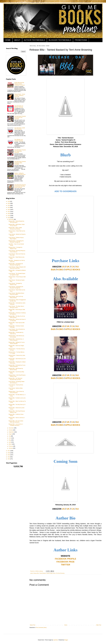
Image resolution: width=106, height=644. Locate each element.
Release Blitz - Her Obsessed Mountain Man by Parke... (15, 379)
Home (66, 625)
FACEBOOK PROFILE (66, 559)
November (11, 428)
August (11, 434)
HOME (8, 40)
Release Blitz (36, 573)
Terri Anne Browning (60, 573)
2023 (9, 207)
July (10, 436)
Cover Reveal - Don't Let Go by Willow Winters (16, 297)
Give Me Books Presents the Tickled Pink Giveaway (20, 151)
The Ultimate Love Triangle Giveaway (19, 140)
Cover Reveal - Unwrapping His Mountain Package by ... (16, 287)
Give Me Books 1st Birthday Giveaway (19, 107)
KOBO (60, 270)
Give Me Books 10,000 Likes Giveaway (20, 129)
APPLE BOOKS (73, 270)
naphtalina (56, 640)
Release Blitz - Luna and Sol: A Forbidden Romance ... (16, 425)
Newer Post (33, 625)
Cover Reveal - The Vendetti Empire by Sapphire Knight (17, 274)
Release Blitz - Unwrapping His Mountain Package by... (16, 264)
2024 (9, 205)
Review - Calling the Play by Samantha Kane (20, 174)
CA (73, 267)
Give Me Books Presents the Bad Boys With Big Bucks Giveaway (20, 186)
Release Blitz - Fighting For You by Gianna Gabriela (17, 343)
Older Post (99, 625)
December (11, 219)
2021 (9, 212)
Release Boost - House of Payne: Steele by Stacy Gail (20, 95)
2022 (9, 210)
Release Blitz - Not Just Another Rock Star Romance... (16, 422)
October (11, 430)
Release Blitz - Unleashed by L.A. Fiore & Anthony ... (16, 340)
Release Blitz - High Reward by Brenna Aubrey (16, 369)
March (10, 444)
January (11, 448)
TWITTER (66, 565)
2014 (9, 457)
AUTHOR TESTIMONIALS (35, 40)
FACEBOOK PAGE (66, 562)
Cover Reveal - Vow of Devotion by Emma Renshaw (17, 330)
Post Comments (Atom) (41, 628)
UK (68, 267)
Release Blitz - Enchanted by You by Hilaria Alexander (17, 366)
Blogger (66, 640)
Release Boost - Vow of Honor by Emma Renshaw (16, 392)
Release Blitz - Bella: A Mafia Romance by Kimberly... (15, 228)
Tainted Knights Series (51, 573)
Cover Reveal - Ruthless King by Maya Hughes (16, 238)
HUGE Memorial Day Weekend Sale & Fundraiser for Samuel (20, 84)
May (10, 440)
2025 (9, 203)
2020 (9, 214)
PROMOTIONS (81, 40)
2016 (9, 453)
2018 (9, 218)
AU (77, 267)
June (10, 438)
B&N (53, 270)
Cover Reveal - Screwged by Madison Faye (15, 284)
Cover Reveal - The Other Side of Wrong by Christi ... (16, 307)
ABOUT (17, 40)
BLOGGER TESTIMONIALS (60, 40)
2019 (9, 216)
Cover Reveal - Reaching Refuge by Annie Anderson (17, 251)
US (63, 267)
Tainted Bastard (43, 573)
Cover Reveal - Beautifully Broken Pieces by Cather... (16, 294)
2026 (9, 201)
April (10, 442)
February (11, 446)
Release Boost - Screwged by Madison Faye (15, 248)
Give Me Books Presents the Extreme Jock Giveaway (20, 118)
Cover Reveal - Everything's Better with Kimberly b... (17, 382)
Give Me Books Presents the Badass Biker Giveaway (20, 163)
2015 (9, 455)
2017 (9, 451)
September (12, 432)
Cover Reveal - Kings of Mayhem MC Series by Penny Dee (17, 268)
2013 (9, 459)
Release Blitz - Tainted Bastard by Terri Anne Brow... (16, 222)
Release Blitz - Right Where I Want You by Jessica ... (17, 225)
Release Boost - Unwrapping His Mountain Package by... (16, 241)
